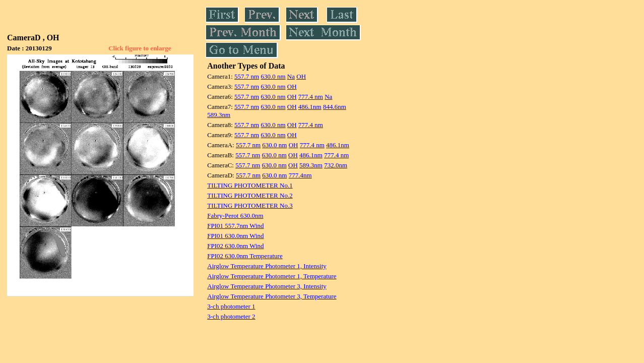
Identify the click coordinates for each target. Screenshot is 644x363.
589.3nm (219, 115)
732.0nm (336, 165)
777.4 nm (311, 97)
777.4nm (300, 175)
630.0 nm (273, 76)
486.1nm (310, 107)
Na (291, 76)
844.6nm (335, 107)
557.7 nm (247, 76)
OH (301, 76)
